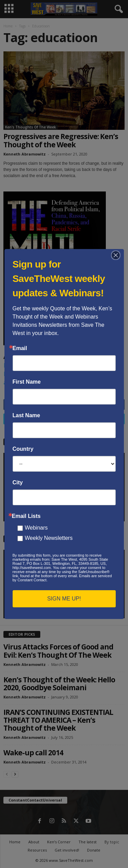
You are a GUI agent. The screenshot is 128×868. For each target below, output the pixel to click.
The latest (88, 842)
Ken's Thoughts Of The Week (31, 127)
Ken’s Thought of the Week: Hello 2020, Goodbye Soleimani (59, 684)
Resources (37, 850)
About (34, 842)
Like (116, 404)
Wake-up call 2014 (33, 753)
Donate (94, 850)
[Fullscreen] (116, 514)
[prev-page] (7, 774)
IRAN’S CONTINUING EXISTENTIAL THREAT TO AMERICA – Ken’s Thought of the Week (58, 720)
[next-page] (15, 774)
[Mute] (105, 514)
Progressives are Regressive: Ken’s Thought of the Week (61, 140)
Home (8, 26)
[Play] (12, 514)
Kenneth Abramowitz (25, 154)
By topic (112, 842)
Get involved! (67, 850)
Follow (112, 419)
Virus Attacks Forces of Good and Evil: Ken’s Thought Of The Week (58, 651)
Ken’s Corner (59, 842)
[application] (64, 487)
